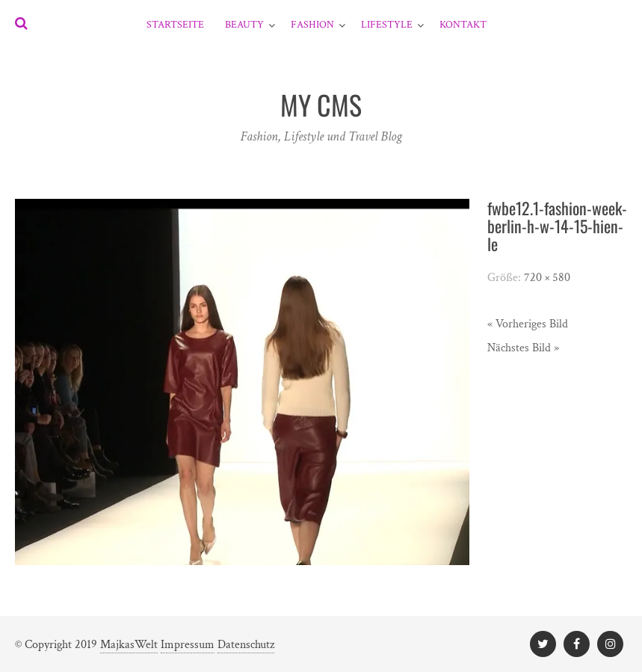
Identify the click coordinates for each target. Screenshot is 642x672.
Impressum (188, 645)
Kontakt (463, 25)
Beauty (244, 25)
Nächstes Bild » (523, 348)
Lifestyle (387, 25)
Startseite (175, 25)
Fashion (312, 25)
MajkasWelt (129, 645)
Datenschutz (246, 645)
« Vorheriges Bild (528, 324)
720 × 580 (547, 278)
